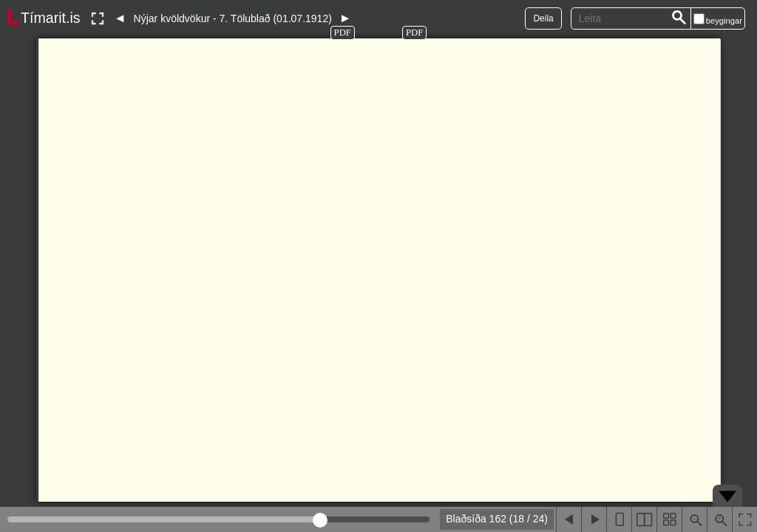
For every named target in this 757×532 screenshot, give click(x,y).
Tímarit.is (51, 18)
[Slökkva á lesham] (98, 18)
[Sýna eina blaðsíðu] (619, 519)
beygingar (724, 21)
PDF (343, 33)
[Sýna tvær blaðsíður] (644, 519)
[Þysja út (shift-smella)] (694, 519)
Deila (543, 18)
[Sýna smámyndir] (669, 519)
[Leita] (679, 18)
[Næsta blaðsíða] (594, 519)
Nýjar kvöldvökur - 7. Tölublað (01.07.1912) (233, 18)
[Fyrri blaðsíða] (568, 519)
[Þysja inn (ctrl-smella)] (719, 519)
